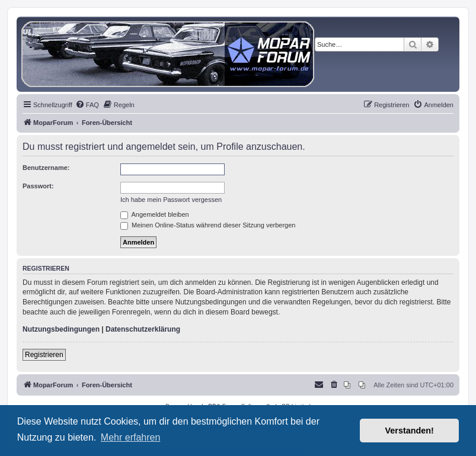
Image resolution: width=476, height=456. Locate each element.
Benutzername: (46, 168)
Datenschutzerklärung (143, 329)
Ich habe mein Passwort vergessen (171, 200)
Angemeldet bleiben (155, 214)
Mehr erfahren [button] (131, 437)
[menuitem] (87, 105)
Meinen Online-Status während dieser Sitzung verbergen (208, 225)
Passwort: (38, 186)
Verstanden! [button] (410, 431)
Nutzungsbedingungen (61, 329)
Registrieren (44, 355)
